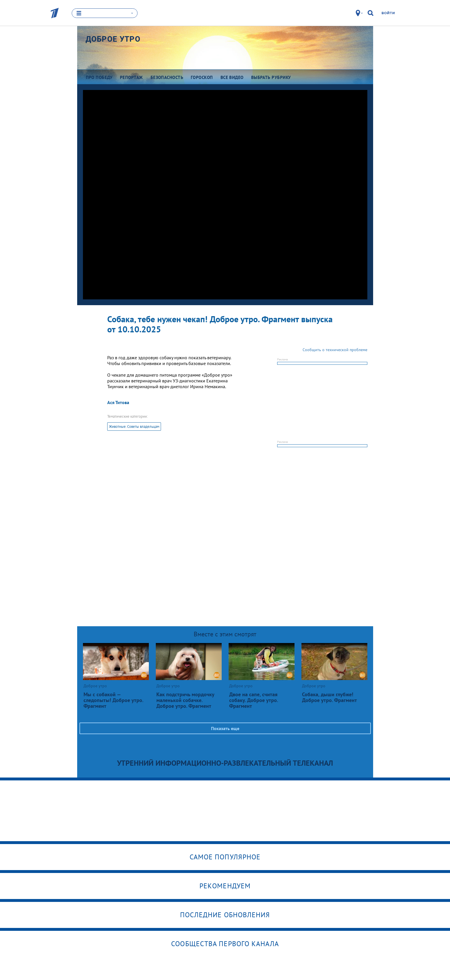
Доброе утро (113, 39)
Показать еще (225, 728)
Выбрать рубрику (271, 77)
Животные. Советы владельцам (134, 427)
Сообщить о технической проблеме (335, 350)
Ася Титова (118, 402)
